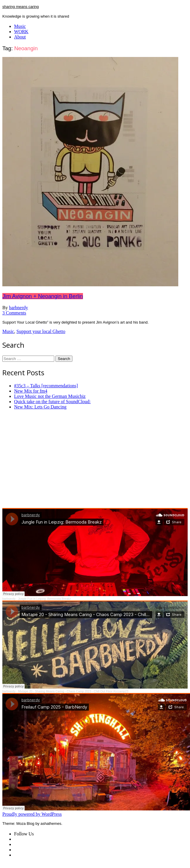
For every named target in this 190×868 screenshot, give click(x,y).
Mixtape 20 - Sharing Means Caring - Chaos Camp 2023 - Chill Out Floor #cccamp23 (73, 691)
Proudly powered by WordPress (32, 814)
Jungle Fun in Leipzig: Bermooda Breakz (44, 599)
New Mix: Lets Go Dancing (40, 407)
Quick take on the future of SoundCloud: (52, 402)
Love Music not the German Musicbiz (50, 396)
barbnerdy (19, 308)
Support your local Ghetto (41, 331)
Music (20, 26)
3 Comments (14, 313)
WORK (21, 32)
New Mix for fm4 (31, 391)
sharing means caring (21, 7)
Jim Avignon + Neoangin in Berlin (43, 296)
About (20, 37)
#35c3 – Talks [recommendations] (46, 386)
